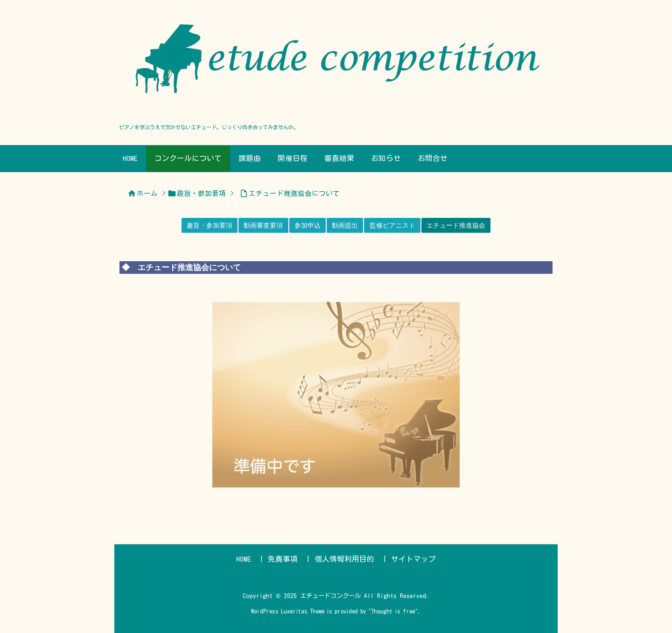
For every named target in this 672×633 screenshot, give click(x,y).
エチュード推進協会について (294, 193)
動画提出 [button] (345, 225)
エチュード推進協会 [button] (456, 225)
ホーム (147, 193)
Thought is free (393, 611)
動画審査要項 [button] (263, 225)
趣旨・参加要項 (201, 193)
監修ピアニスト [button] (392, 225)
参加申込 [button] (308, 225)
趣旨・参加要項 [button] (210, 225)
